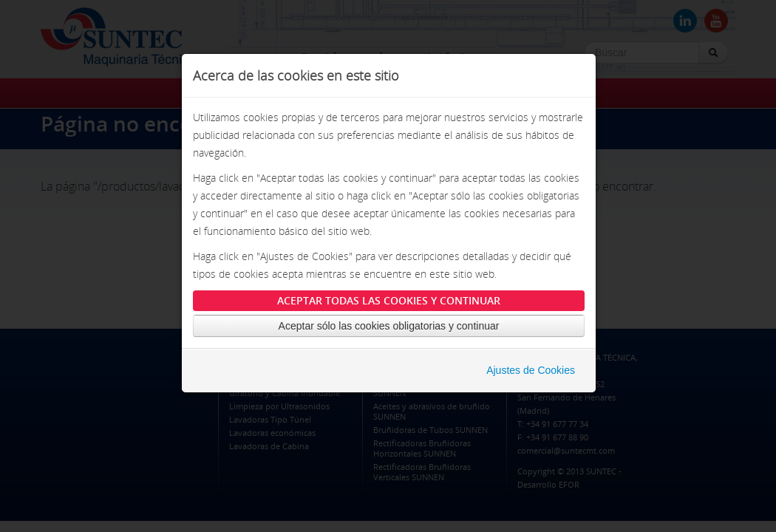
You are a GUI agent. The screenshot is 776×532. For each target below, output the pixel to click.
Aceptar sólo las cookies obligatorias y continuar (389, 326)
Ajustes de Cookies (531, 370)
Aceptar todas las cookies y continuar (389, 300)
